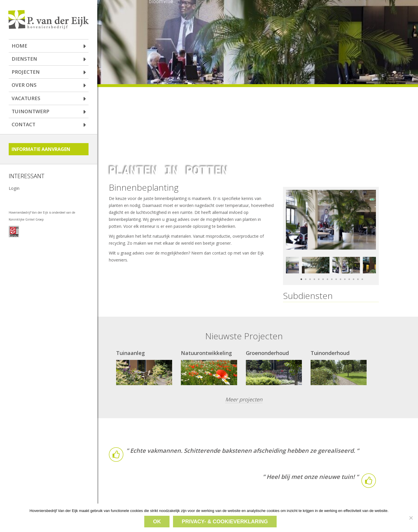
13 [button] (353, 272)
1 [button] (301, 272)
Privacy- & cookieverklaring (225, 522)
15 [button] (362, 272)
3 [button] (309, 272)
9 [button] (335, 272)
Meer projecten (244, 393)
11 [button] (344, 272)
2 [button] (305, 272)
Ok (157, 522)
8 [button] (331, 272)
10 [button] (340, 272)
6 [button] (322, 272)
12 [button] (348, 272)
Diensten (24, 59)
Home (19, 46)
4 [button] (314, 272)
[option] (331, 213)
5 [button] (318, 272)
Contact (24, 124)
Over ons (24, 85)
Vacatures (26, 98)
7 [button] (327, 272)
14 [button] (357, 272)
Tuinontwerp (30, 111)
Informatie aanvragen (41, 149)
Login (14, 188)
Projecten (26, 72)
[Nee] (411, 518)
